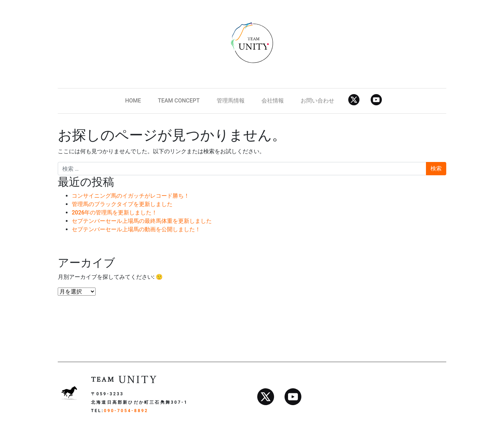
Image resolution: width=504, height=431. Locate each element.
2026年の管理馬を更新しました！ (114, 213)
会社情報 (273, 101)
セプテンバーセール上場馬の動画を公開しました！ (136, 229)
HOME (133, 101)
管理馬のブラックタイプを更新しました (122, 204)
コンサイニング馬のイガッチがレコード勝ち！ (131, 196)
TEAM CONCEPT (179, 101)
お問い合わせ (317, 101)
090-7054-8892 (126, 411)
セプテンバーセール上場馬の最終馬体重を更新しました (142, 221)
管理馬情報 (231, 101)
